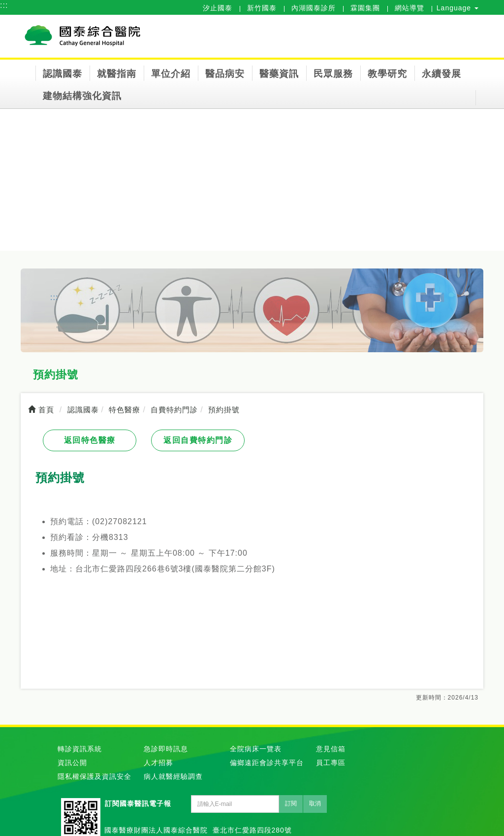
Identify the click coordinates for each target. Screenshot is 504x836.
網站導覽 (409, 8)
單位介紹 (171, 74)
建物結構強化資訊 (82, 96)
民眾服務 (333, 74)
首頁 (41, 410)
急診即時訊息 (166, 749)
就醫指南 (117, 74)
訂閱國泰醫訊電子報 (138, 803)
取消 (315, 803)
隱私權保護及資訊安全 (94, 776)
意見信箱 (331, 749)
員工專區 (331, 763)
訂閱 (291, 803)
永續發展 (441, 74)
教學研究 (387, 74)
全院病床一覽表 (256, 749)
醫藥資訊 (279, 74)
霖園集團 (365, 8)
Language (457, 8)
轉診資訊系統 (80, 749)
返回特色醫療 (90, 440)
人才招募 (158, 763)
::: (4, 5)
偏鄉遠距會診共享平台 (267, 763)
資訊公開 (72, 763)
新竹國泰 (262, 8)
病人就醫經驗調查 (173, 776)
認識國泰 (63, 74)
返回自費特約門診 (198, 440)
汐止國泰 (218, 8)
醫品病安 (225, 74)
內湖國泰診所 (314, 8)
